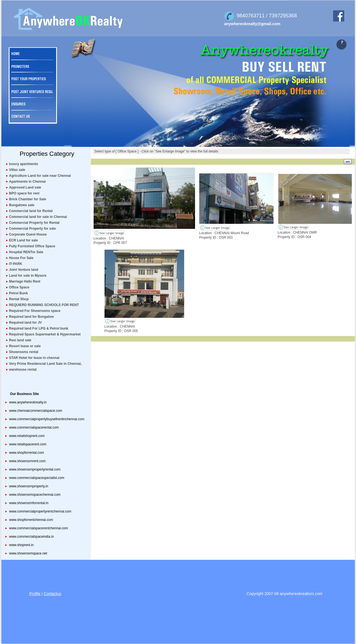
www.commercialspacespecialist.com (37, 478)
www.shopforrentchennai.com (31, 520)
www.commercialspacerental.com (34, 427)
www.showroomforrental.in (29, 503)
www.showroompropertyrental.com (35, 469)
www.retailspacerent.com (28, 444)
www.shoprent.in (22, 545)
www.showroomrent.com (28, 461)
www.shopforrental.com (27, 453)
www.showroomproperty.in (29, 486)
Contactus (52, 594)
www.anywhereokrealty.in (28, 402)
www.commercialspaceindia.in (32, 537)
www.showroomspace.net (28, 553)
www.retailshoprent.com (27, 436)
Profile (35, 594)
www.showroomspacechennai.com (35, 495)
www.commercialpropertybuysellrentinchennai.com (47, 419)
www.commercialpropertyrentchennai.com (40, 511)
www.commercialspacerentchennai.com (39, 528)
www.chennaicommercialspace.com (36, 411)
